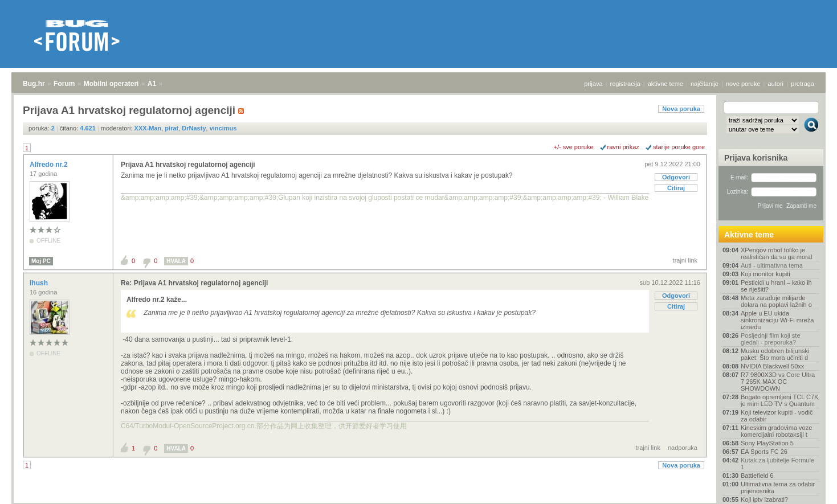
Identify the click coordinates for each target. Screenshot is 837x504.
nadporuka (683, 448)
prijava (593, 84)
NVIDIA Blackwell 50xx (772, 366)
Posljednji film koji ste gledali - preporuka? (771, 339)
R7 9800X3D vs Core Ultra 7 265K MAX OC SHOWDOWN (778, 382)
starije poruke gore (679, 147)
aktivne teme (665, 84)
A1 (152, 84)
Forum (64, 84)
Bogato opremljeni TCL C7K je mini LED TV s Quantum (779, 400)
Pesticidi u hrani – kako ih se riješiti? (776, 286)
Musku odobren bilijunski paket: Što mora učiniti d (775, 354)
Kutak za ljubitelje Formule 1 (777, 464)
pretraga (803, 84)
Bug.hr (34, 84)
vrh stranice (806, 487)
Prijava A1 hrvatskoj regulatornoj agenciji (188, 165)
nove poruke (743, 84)
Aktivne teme (749, 235)
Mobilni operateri (111, 84)
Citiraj (676, 188)
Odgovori (676, 177)
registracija (625, 84)
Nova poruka (681, 109)
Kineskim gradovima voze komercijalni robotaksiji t (776, 431)
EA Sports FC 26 (764, 452)
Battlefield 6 (757, 476)
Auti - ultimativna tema (772, 265)
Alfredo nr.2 (50, 165)
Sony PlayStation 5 (767, 443)
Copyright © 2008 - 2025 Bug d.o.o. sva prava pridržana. (419, 501)
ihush (40, 283)
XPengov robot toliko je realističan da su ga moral (776, 253)
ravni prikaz (623, 147)
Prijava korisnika (756, 158)
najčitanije (705, 84)
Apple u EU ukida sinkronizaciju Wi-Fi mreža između (777, 320)
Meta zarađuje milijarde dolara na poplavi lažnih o (776, 301)
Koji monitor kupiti (765, 274)
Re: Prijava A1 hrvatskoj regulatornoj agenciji (194, 283)
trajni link (685, 260)
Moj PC (41, 261)
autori (776, 84)
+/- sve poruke (574, 147)
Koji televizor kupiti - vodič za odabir (777, 416)
